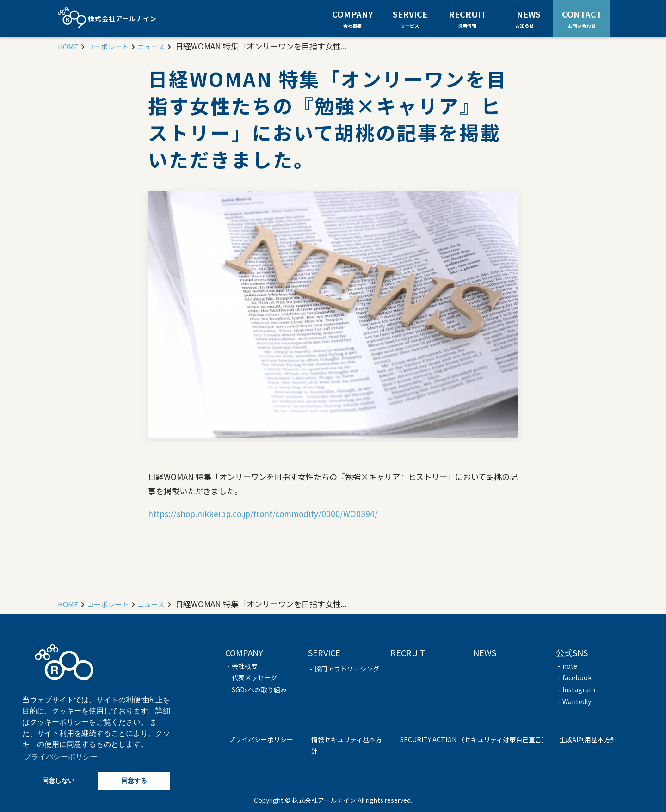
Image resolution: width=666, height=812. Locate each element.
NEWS (529, 18)
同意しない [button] (58, 781)
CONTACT (582, 18)
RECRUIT (467, 18)
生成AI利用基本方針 (588, 739)
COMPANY (353, 18)
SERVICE (410, 18)
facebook (577, 677)
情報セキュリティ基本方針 (347, 745)
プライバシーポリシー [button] (61, 757)
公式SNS (572, 652)
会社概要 (245, 666)
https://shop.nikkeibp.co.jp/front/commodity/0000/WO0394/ (263, 514)
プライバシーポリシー (261, 739)
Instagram (579, 689)
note (570, 666)
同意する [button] (134, 781)
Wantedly (577, 701)
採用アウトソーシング (347, 669)
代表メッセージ (254, 677)
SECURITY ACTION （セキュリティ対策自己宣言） (474, 739)
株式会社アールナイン (107, 18)
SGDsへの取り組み (259, 689)
